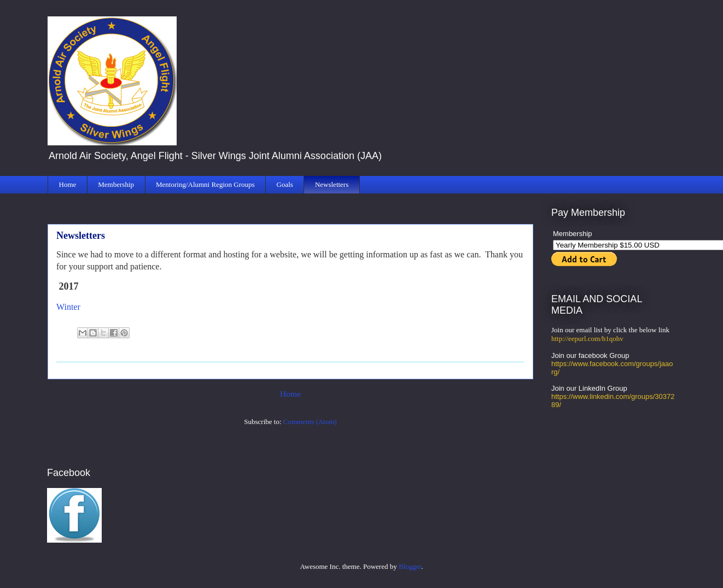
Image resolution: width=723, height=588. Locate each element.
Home (68, 184)
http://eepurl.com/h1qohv (587, 339)
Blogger (410, 566)
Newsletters (332, 184)
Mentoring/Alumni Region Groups (205, 184)
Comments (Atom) (310, 422)
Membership (116, 184)
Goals (285, 184)
